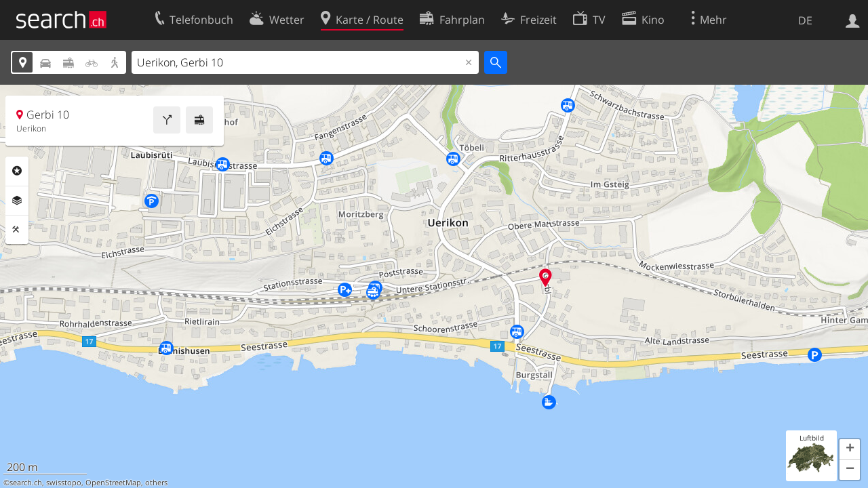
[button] (850, 449)
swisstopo (64, 483)
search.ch (26, 483)
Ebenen (17, 201)
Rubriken (17, 171)
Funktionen (17, 230)
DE (805, 20)
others (156, 483)
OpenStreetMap (113, 483)
